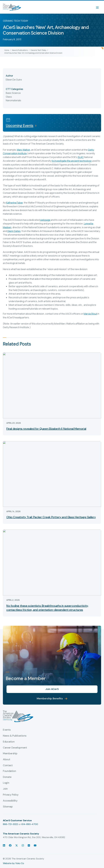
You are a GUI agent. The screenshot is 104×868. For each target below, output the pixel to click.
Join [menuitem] (5, 789)
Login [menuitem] (6, 783)
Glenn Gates (14, 231)
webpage (45, 220)
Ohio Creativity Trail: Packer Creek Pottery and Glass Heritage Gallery (51, 517)
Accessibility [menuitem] (10, 801)
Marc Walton (24, 150)
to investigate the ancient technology (72, 161)
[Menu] (99, 7)
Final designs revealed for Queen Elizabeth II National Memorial (46, 429)
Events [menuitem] (7, 730)
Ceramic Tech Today (38, 50)
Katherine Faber (14, 203)
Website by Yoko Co (13, 863)
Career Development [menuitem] (15, 748)
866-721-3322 (10, 824)
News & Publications (20, 50)
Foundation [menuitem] (9, 771)
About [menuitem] (7, 759)
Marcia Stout (90, 314)
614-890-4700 (30, 824)
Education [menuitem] (9, 742)
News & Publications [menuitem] (15, 736)
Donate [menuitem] (7, 777)
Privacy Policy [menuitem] (11, 795)
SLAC (81, 157)
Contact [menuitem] (8, 765)
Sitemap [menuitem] (8, 807)
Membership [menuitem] (10, 754)
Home (7, 50)
